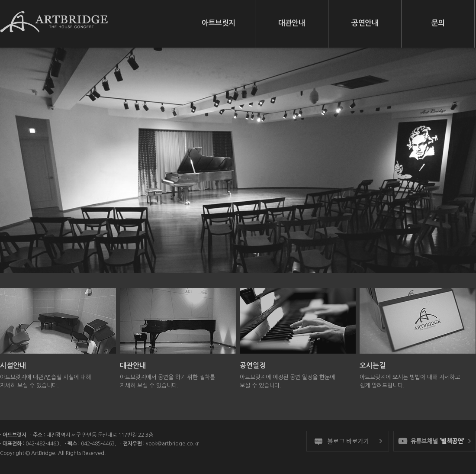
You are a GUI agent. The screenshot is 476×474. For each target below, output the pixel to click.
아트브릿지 (219, 23)
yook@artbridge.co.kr (172, 444)
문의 (438, 23)
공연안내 (365, 23)
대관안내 (292, 23)
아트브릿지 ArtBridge (54, 26)
